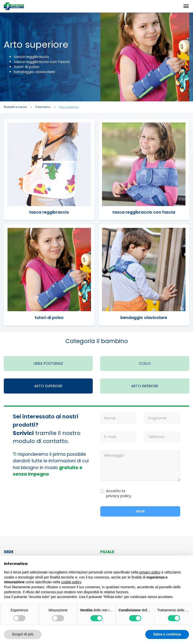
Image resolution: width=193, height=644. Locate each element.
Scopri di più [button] (23, 634)
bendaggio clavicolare (144, 318)
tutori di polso (49, 318)
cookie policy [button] (71, 582)
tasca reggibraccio (49, 212)
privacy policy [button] (150, 572)
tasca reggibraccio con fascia (144, 212)
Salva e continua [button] (167, 634)
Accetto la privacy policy (119, 493)
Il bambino (43, 107)
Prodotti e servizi (15, 107)
